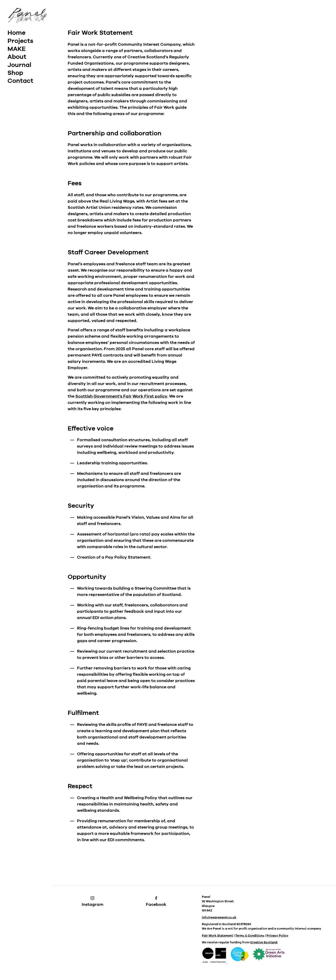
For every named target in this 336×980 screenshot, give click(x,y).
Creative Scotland (264, 942)
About (17, 57)
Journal (19, 65)
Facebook (156, 902)
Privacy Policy (277, 936)
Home (16, 33)
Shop (15, 73)
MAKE (17, 49)
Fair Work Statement (217, 936)
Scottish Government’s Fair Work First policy (121, 396)
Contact (20, 81)
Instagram (93, 902)
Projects (20, 41)
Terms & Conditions (250, 936)
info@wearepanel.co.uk (219, 917)
